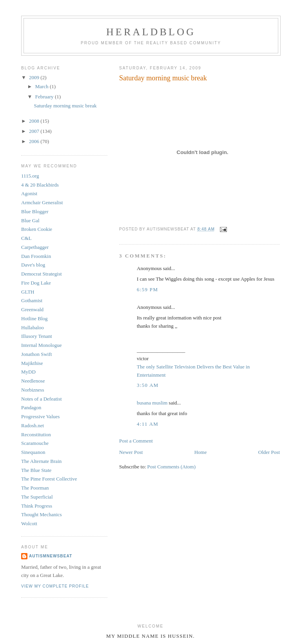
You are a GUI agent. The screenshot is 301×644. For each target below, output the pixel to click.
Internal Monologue (42, 345)
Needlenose (33, 381)
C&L (26, 238)
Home (201, 452)
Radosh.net (33, 425)
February (45, 97)
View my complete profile (55, 586)
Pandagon (31, 407)
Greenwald (32, 309)
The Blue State (36, 470)
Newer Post (131, 452)
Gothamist (32, 300)
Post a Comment (136, 441)
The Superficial (37, 497)
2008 (35, 121)
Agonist (29, 193)
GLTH (28, 292)
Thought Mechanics (42, 514)
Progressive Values (40, 416)
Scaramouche (35, 443)
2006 (35, 141)
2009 (35, 77)
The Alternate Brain (41, 461)
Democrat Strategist (42, 274)
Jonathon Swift (36, 354)
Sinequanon (33, 452)
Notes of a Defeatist (42, 399)
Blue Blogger (35, 211)
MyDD (28, 372)
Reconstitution (36, 434)
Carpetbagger (35, 247)
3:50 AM (148, 385)
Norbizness (33, 390)
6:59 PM (147, 289)
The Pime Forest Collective (49, 479)
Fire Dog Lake (36, 283)
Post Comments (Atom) (172, 467)
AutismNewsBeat (51, 556)
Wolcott (29, 523)
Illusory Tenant (37, 336)
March (43, 86)
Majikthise (32, 363)
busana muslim (152, 403)
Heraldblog (151, 32)
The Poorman (35, 488)
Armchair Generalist (42, 202)
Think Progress (37, 506)
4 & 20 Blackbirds (40, 185)
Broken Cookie (37, 229)
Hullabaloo (33, 327)
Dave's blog (33, 265)
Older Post (269, 452)
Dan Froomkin (36, 256)
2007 (35, 131)
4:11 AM (148, 424)
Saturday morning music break (65, 106)
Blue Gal (30, 220)
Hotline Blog (34, 318)
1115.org (30, 176)
